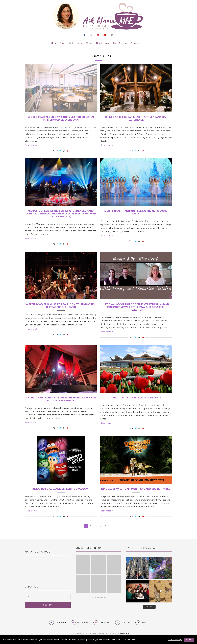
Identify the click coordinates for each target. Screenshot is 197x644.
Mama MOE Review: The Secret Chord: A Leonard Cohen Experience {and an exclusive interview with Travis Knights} (61, 214)
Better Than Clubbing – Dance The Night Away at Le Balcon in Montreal (61, 399)
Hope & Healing (121, 43)
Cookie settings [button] (175, 640)
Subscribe (136, 43)
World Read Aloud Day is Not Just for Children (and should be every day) (61, 118)
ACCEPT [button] (189, 640)
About (63, 43)
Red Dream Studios (123, 634)
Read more (31, 145)
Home (54, 43)
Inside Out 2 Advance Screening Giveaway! (61, 489)
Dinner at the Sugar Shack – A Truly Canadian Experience (136, 118)
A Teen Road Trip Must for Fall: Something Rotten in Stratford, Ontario (61, 306)
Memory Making (85, 43)
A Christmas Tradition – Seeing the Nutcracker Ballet (136, 212)
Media (72, 43)
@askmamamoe (98, 598)
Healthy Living (103, 43)
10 (106, 526)
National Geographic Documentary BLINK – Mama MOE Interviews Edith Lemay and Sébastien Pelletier (136, 307)
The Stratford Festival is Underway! (136, 398)
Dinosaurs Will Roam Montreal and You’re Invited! (136, 489)
